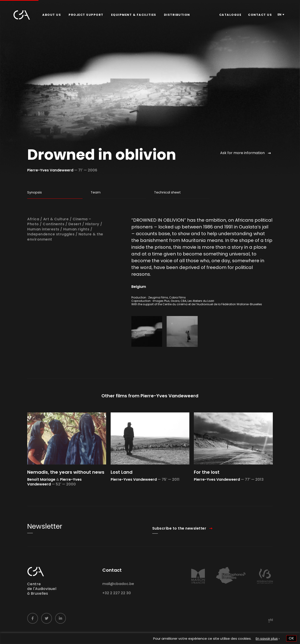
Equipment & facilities (134, 15)
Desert (75, 238)
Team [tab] (96, 192)
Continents (54, 238)
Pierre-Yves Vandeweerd (50, 170)
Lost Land (122, 486)
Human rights (76, 242)
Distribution (177, 15)
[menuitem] (52, 15)
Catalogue (230, 15)
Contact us (260, 15)
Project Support (86, 15)
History (92, 238)
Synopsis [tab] (35, 192)
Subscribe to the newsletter (179, 542)
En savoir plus (267, 638)
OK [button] (291, 638)
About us (52, 15)
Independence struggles (51, 248)
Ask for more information (242, 153)
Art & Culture (56, 232)
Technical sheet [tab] (167, 192)
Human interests (43, 242)
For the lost (207, 486)
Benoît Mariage (41, 493)
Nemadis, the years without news (66, 486)
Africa (33, 232)
